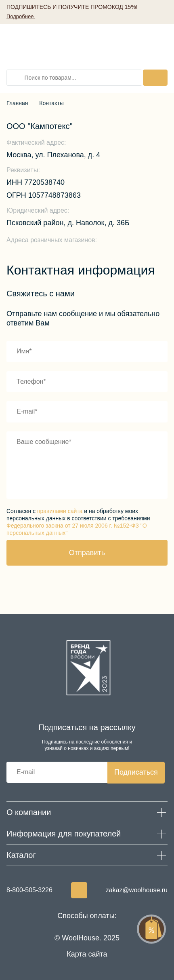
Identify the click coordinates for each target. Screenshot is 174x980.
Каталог (21, 855)
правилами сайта (60, 511)
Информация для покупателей (64, 834)
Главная (17, 103)
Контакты (51, 103)
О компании (29, 812)
